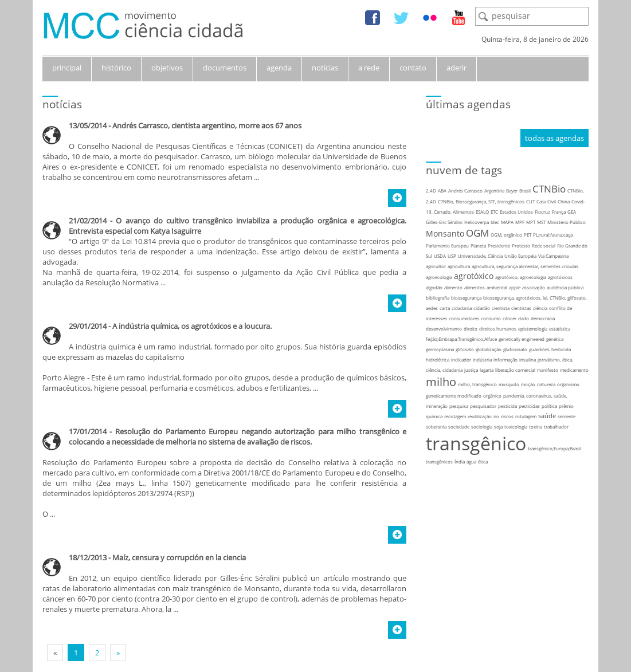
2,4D (431, 190)
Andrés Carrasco (465, 190)
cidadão (482, 308)
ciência (540, 308)
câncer (509, 318)
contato (413, 68)
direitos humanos (498, 329)
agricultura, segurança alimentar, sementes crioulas (525, 266)
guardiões (539, 349)
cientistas (521, 308)
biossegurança (466, 298)
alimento (453, 287)
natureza (546, 384)
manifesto (548, 370)
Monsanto (445, 233)
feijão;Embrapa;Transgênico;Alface (461, 339)
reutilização (480, 416)
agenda (279, 68)
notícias (325, 68)
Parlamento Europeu (447, 245)
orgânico (492, 396)
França (559, 212)
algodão (434, 287)
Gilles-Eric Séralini (444, 222)
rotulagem (526, 416)
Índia (460, 461)
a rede (369, 68)
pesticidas (529, 406)
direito (471, 329)
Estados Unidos (516, 212)
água (471, 461)
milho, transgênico (477, 384)
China (564, 201)
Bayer (512, 190)
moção (528, 384)
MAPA (507, 222)
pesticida (507, 406)
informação (505, 359)
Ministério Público (567, 222)
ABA (442, 190)
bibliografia (438, 298)
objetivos (167, 68)
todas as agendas (554, 138)
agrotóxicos (560, 277)
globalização (489, 349)
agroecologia (439, 277)
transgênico (476, 443)
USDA (440, 256)
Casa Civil (546, 201)
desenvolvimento (444, 329)
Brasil (525, 190)
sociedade (459, 427)
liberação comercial (515, 370)
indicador (461, 359)
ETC (494, 212)
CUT (530, 201)
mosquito (509, 384)
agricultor (436, 266)
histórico (116, 68)
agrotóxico (474, 276)
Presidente (499, 245)
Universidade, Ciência (480, 256)
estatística (560, 329)
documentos (225, 68)
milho (441, 382)
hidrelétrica (438, 359)
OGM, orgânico (506, 235)
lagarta (487, 370)
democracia (543, 318)
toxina (536, 427)
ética (483, 461)
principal (67, 68)
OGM (477, 233)
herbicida (561, 349)
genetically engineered (522, 339)
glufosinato (515, 349)
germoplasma (440, 349)
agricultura (459, 266)
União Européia (520, 256)
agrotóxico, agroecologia (521, 277)
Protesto (521, 245)
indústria (482, 359)
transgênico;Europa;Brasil (554, 448)
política (549, 406)
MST (541, 222)
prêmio (566, 406)
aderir (456, 68)
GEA (572, 212)
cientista (501, 308)
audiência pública (565, 287)
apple (515, 287)
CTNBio (549, 189)
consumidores (464, 318)
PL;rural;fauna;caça (553, 235)
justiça (471, 370)
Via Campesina (553, 256)
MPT (531, 222)
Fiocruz (542, 212)
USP (452, 256)
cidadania (462, 308)
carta (445, 308)
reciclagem (455, 416)
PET (528, 235)
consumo (491, 318)
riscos (507, 416)
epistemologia (533, 329)
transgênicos (439, 461)
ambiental (497, 287)
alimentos (475, 287)
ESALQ (482, 212)
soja (498, 427)
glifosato (465, 349)
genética (555, 339)
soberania (436, 427)
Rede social (544, 245)
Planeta (478, 245)
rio (496, 416)
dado (524, 318)
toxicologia (516, 427)
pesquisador (483, 406)
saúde (547, 416)
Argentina (494, 190)
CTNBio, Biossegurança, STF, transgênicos (481, 201)
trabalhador (556, 427)
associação (534, 287)
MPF (520, 222)
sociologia (482, 427)
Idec (495, 222)
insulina (528, 359)
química (434, 416)
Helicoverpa (477, 222)
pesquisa (459, 406)
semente (567, 416)
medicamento (574, 370)
